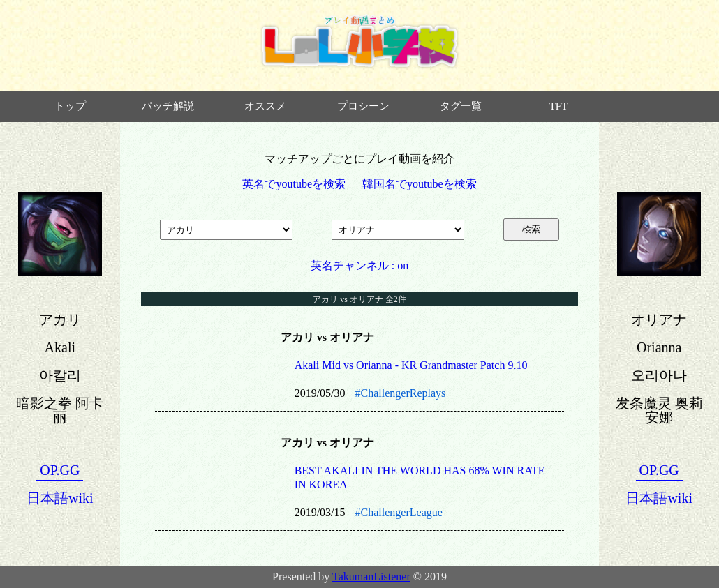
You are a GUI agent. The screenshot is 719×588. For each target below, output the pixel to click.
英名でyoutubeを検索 (294, 184)
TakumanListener (371, 576)
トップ (70, 106)
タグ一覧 (461, 106)
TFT (559, 106)
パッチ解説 (168, 106)
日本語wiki (60, 498)
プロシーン (363, 106)
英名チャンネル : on (359, 265)
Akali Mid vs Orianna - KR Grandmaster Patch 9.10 (411, 365)
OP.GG (60, 470)
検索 (531, 229)
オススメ (265, 106)
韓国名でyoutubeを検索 (420, 184)
